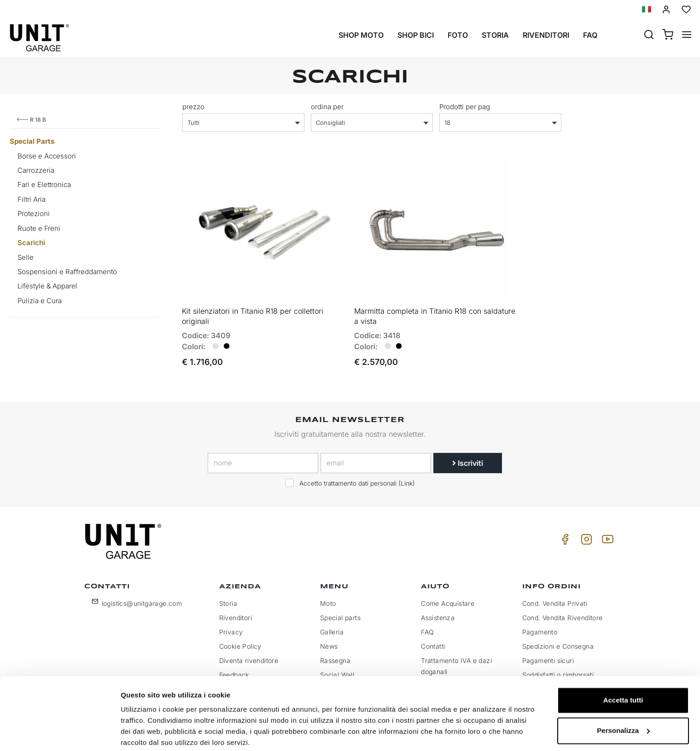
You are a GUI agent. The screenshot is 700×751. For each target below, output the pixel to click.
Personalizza (623, 695)
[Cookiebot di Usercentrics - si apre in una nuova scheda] (60, 733)
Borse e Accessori (47, 156)
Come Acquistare (448, 599)
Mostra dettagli (146, 733)
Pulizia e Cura (40, 301)
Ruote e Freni (39, 228)
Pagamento (540, 628)
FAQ (427, 628)
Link (407, 479)
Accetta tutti (623, 665)
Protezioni (34, 214)
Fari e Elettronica (44, 185)
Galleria (332, 628)
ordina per (327, 107)
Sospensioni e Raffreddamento (67, 272)
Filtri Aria (32, 199)
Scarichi (31, 243)
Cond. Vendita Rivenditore (563, 613)
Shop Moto (361, 35)
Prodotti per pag (465, 107)
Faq (590, 35)
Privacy (231, 628)
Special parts (340, 613)
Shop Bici (416, 35)
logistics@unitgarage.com (142, 599)
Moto (328, 599)
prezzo (193, 107)
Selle (26, 257)
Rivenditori (546, 35)
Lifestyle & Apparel (47, 286)
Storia (495, 35)
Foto (458, 35)
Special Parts (32, 141)
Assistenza (438, 613)
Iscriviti (468, 458)
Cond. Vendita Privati (555, 599)
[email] (376, 458)
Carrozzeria (36, 170)
